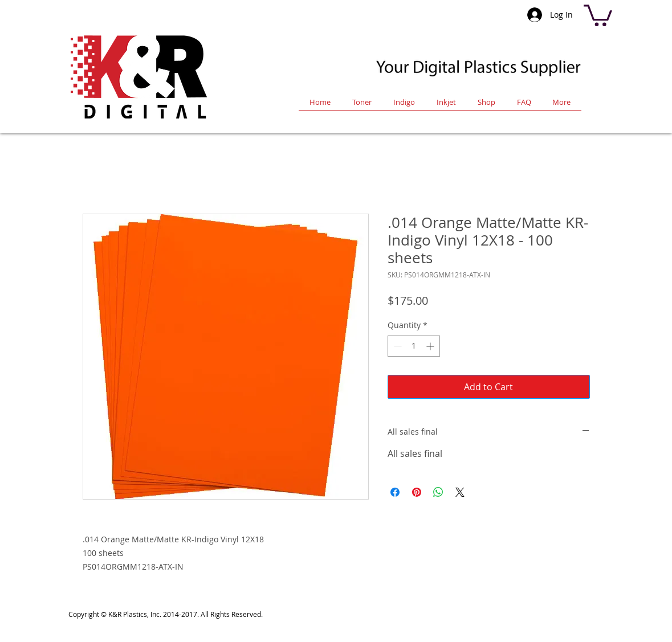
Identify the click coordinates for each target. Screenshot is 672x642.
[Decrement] (396, 346)
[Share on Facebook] (395, 492)
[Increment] (431, 346)
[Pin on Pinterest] (417, 492)
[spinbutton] (414, 346)
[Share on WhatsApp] (438, 492)
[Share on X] (460, 492)
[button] (598, 14)
